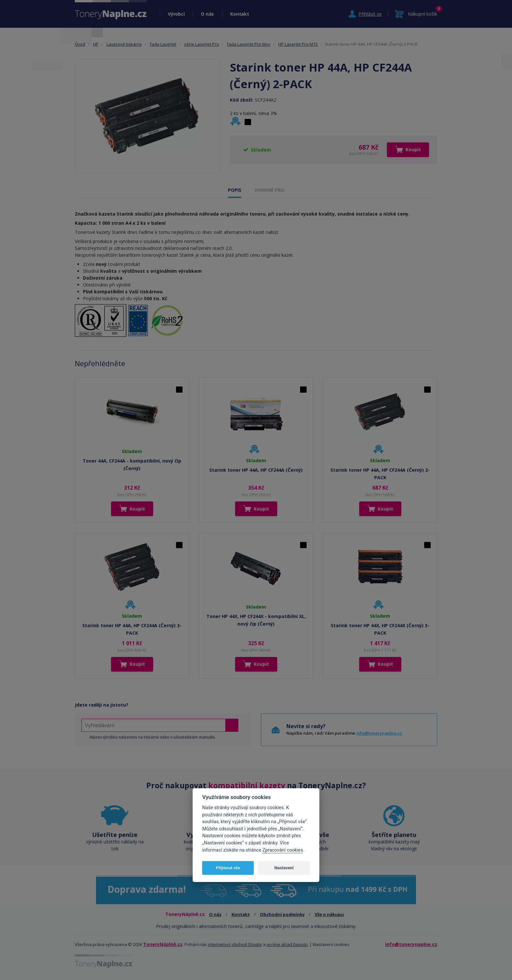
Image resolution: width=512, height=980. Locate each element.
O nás (207, 14)
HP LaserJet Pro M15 (298, 44)
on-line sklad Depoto (287, 944)
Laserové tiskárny (124, 44)
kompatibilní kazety (247, 785)
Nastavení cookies (331, 944)
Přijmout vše (228, 868)
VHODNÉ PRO (269, 190)
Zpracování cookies (283, 850)
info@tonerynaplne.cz (379, 733)
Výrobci (176, 14)
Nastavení (284, 868)
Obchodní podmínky (282, 914)
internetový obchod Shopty (235, 944)
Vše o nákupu (329, 914)
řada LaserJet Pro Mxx (249, 44)
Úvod (80, 44)
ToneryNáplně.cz (163, 944)
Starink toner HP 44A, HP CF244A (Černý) (256, 470)
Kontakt (240, 14)
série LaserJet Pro (202, 44)
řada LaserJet (163, 44)
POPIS (235, 190)
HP (96, 44)
